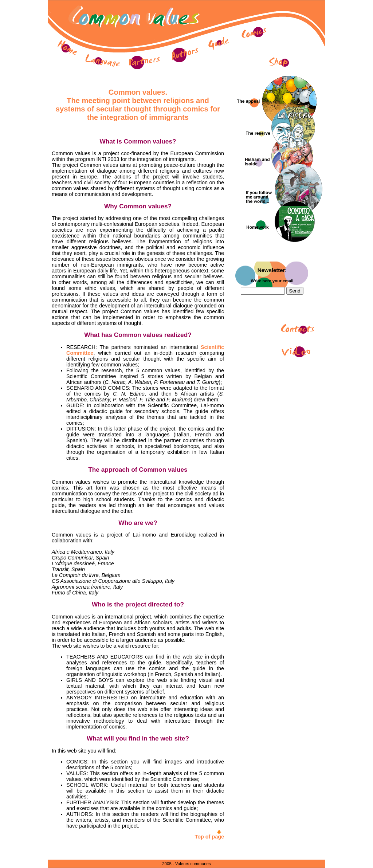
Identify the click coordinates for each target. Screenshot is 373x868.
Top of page (209, 837)
